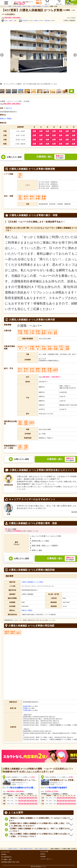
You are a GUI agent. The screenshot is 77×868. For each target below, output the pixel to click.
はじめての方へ (6, 852)
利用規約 (4, 854)
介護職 (10, 6)
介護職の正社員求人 (13, 849)
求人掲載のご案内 (6, 860)
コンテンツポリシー (46, 859)
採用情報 (43, 857)
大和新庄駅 (47, 21)
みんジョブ (3, 6)
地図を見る (8, 108)
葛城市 (11, 21)
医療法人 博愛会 (6, 119)
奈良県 (6, 21)
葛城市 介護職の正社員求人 (42, 849)
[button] (6, 2)
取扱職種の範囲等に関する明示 (10, 862)
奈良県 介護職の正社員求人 (26, 849)
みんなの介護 (44, 852)
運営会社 (43, 854)
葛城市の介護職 (26, 6)
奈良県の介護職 (17, 6)
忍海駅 (36, 21)
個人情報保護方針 (6, 857)
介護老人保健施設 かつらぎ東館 (40, 6)
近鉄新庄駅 (25, 21)
